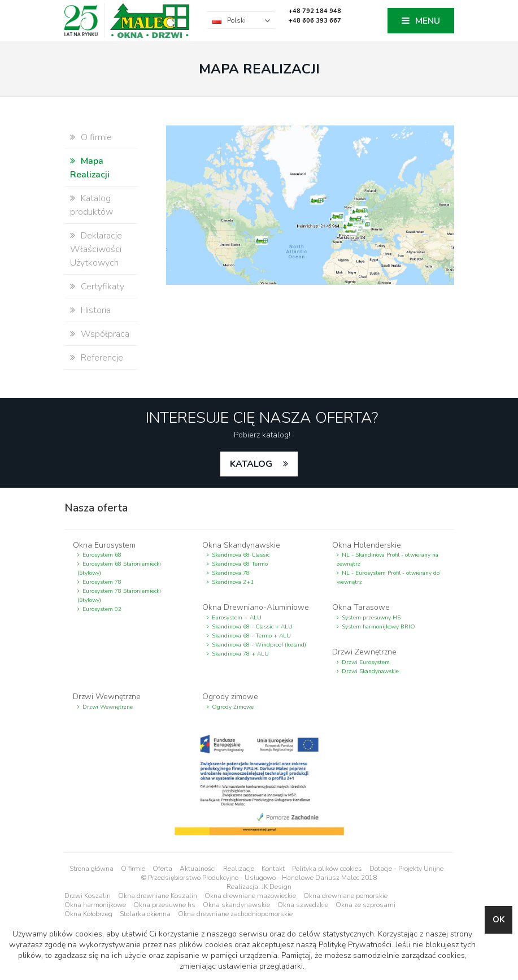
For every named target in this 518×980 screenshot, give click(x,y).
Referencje (102, 358)
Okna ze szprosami (365, 905)
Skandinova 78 (231, 573)
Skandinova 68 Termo (240, 564)
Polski (236, 20)
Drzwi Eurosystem (366, 662)
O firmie (96, 137)
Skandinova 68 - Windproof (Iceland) (259, 645)
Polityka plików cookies (327, 869)
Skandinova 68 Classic (241, 555)
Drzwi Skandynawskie (370, 671)
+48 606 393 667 (315, 21)
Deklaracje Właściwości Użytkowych (96, 249)
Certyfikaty (103, 287)
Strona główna (92, 869)
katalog (252, 464)
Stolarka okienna (145, 914)
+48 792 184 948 (315, 11)
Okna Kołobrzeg (88, 914)
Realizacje (239, 869)
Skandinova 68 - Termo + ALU (251, 636)
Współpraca (105, 334)
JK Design (277, 887)
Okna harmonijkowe (95, 905)
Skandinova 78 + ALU (240, 654)
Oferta (162, 869)
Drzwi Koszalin (88, 896)
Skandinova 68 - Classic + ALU (252, 627)
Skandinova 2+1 (233, 582)
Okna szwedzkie (303, 905)
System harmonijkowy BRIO (378, 627)
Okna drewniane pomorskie (345, 896)
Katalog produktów (92, 205)
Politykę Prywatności (355, 945)
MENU (428, 21)
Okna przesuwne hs (164, 905)
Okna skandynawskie (236, 905)
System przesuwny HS (371, 618)
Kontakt (273, 869)
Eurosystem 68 (102, 555)
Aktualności (198, 869)
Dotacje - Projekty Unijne (406, 869)
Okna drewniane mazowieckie (250, 896)
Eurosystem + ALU (237, 618)
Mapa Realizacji (90, 168)
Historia (96, 310)
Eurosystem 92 (102, 609)
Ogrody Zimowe (233, 707)
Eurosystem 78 (102, 582)
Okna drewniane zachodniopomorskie (235, 914)
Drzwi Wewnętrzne (108, 707)
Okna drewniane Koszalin (158, 896)
